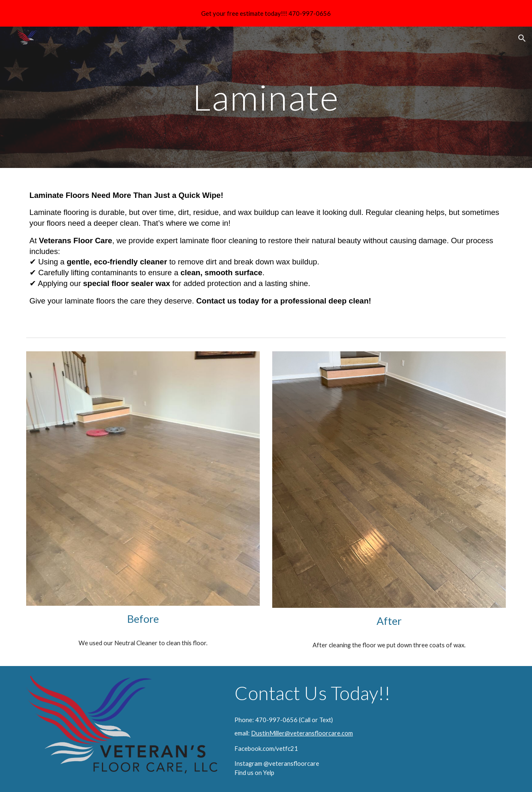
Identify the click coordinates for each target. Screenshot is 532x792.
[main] (266, 97)
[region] (266, 13)
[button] (522, 38)
